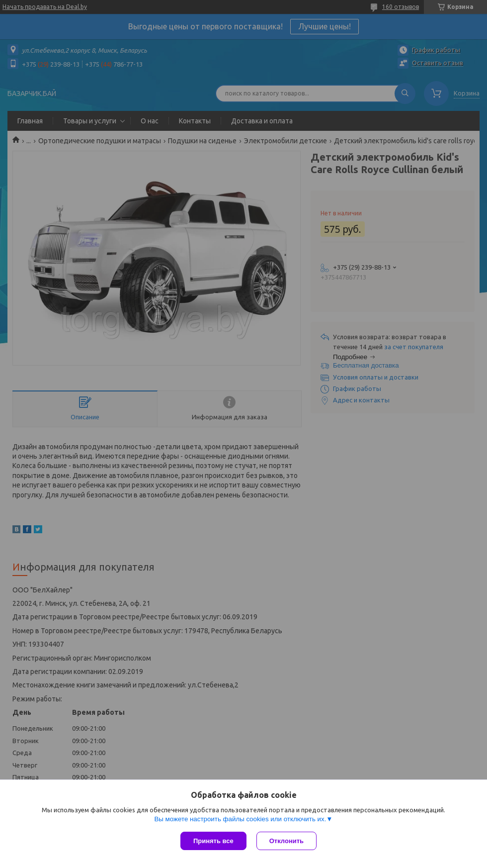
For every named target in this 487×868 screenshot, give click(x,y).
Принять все (213, 841)
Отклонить (286, 841)
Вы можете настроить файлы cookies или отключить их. (240, 819)
